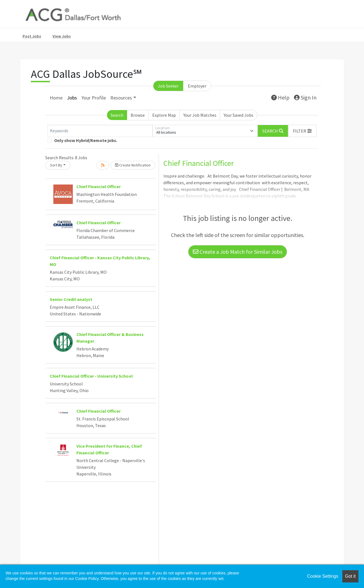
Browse (138, 115)
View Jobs (62, 36)
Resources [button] (121, 98)
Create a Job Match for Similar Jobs (238, 252)
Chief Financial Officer (99, 186)
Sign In (305, 97)
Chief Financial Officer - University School (91, 376)
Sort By (56, 165)
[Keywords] (100, 131)
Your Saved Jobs (239, 115)
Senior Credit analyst (71, 299)
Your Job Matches (200, 115)
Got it (350, 576)
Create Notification (133, 165)
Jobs (72, 98)
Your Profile (94, 98)
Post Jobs (32, 36)
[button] (302, 131)
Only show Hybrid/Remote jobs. (86, 140)
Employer (197, 86)
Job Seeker (168, 86)
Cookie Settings (323, 576)
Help (280, 97)
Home (56, 98)
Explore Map (164, 115)
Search (117, 115)
